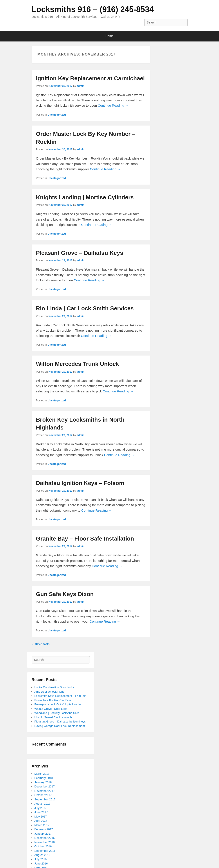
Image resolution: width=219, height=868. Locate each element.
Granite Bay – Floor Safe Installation (85, 539)
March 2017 (42, 825)
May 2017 (41, 817)
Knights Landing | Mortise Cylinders (85, 197)
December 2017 (45, 786)
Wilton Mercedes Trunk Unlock (78, 364)
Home (109, 36)
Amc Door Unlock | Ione (50, 692)
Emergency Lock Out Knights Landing (58, 704)
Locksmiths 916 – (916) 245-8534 (93, 9)
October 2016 (43, 846)
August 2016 (43, 855)
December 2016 (45, 838)
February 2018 (44, 778)
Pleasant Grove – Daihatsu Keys (80, 253)
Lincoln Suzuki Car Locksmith (53, 717)
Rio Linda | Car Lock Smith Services (85, 308)
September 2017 (45, 799)
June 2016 (41, 864)
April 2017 (41, 821)
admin (81, 86)
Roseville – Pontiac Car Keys (53, 700)
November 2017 (45, 791)
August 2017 (43, 804)
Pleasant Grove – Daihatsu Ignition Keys (60, 722)
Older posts (41, 644)
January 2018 (43, 782)
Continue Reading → (113, 105)
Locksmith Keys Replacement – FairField (60, 696)
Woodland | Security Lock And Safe (57, 713)
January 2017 (43, 834)
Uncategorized (57, 115)
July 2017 (41, 808)
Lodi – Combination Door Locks (54, 687)
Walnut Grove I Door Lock (51, 709)
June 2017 (41, 812)
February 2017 (44, 829)
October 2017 (43, 795)
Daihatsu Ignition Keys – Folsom (80, 483)
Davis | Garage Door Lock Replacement (60, 726)
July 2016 (41, 859)
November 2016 (45, 842)
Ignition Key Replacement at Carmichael (90, 78)
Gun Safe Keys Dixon (65, 594)
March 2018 (42, 774)
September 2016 (45, 851)
